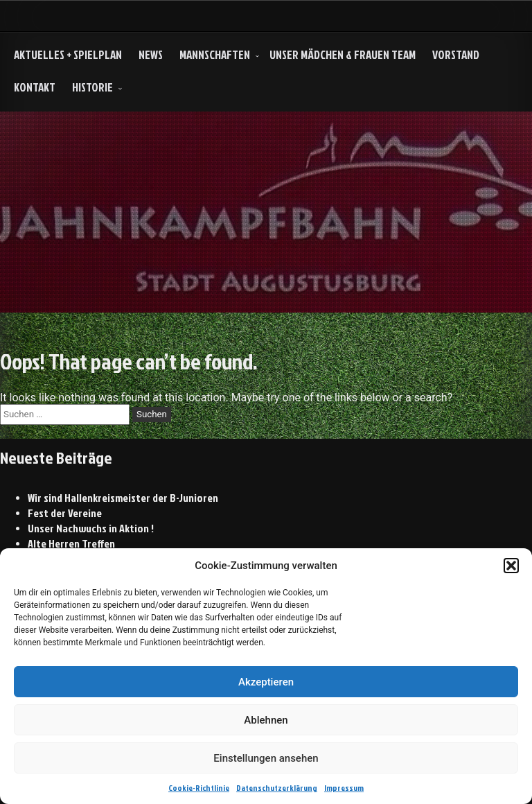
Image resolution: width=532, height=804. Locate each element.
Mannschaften (215, 54)
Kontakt (35, 87)
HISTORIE (92, 87)
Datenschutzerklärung (277, 788)
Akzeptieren (266, 682)
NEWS (151, 54)
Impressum (344, 788)
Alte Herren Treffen (71, 543)
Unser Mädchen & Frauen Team (343, 54)
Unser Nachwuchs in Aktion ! (91, 528)
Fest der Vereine (65, 513)
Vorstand (456, 54)
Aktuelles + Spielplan (68, 54)
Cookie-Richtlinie (199, 788)
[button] (511, 566)
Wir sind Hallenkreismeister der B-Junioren (123, 498)
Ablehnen (266, 720)
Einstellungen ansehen (266, 758)
